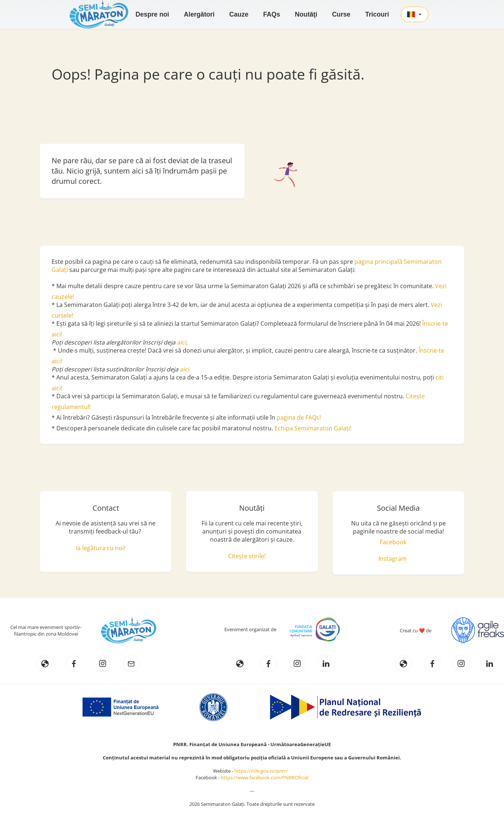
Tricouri (377, 14)
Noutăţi (306, 14)
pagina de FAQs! (299, 417)
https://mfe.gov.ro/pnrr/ (263, 771)
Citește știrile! (247, 556)
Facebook (393, 542)
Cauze (239, 14)
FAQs (272, 14)
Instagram (393, 559)
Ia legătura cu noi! (101, 548)
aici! (57, 388)
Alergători (199, 14)
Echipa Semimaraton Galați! (313, 428)
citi (440, 377)
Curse (341, 14)
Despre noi (152, 14)
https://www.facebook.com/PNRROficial (265, 777)
